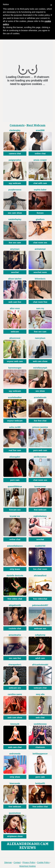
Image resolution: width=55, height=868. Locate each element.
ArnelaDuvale (40, 397)
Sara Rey (40, 308)
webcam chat (40, 688)
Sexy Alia (40, 694)
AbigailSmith (15, 605)
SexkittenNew (40, 724)
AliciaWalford (40, 576)
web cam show (40, 361)
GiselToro (40, 219)
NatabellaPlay (15, 219)
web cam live (15, 302)
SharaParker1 (15, 665)
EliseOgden (15, 457)
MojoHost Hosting (27, 866)
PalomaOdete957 (40, 605)
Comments (17, 125)
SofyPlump (40, 635)
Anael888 (40, 130)
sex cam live (15, 658)
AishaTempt (40, 249)
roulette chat (15, 628)
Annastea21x (15, 635)
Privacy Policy (29, 862)
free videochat (40, 599)
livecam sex (15, 510)
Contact (17, 862)
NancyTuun (40, 338)
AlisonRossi (15, 338)
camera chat (15, 154)
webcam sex (40, 628)
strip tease (15, 569)
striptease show (15, 836)
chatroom (40, 747)
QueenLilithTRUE (15, 486)
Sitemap (8, 862)
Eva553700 (40, 546)
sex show (40, 391)
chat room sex (40, 243)
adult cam (40, 658)
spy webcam (15, 183)
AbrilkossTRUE (40, 457)
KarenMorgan (15, 368)
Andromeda (15, 754)
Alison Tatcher (15, 279)
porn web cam (40, 450)
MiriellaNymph (40, 368)
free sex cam (40, 332)
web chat (40, 718)
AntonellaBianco (15, 546)
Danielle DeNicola (15, 576)
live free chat (40, 421)
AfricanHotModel (40, 665)
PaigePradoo (15, 160)
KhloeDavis (40, 279)
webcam (15, 332)
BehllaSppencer (40, 754)
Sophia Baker (40, 190)
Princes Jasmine (40, 427)
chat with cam (40, 183)
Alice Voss (15, 308)
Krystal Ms (15, 516)
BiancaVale (15, 783)
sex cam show (15, 213)
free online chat (40, 807)
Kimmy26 (15, 724)
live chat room (40, 569)
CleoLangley (15, 130)
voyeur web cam (15, 361)
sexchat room (40, 272)
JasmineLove (15, 813)
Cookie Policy (43, 862)
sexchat (15, 272)
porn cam (15, 480)
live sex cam (15, 243)
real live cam (15, 450)
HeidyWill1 (40, 783)
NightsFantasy (40, 516)
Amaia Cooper (40, 160)
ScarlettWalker (15, 397)
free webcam (40, 510)
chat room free (40, 302)
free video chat (15, 599)
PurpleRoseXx (15, 190)
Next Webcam (36, 125)
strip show (15, 777)
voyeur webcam (15, 421)
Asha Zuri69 (15, 427)
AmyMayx (15, 249)
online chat (40, 154)
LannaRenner (40, 486)
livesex (40, 213)
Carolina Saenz (15, 694)
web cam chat (15, 747)
